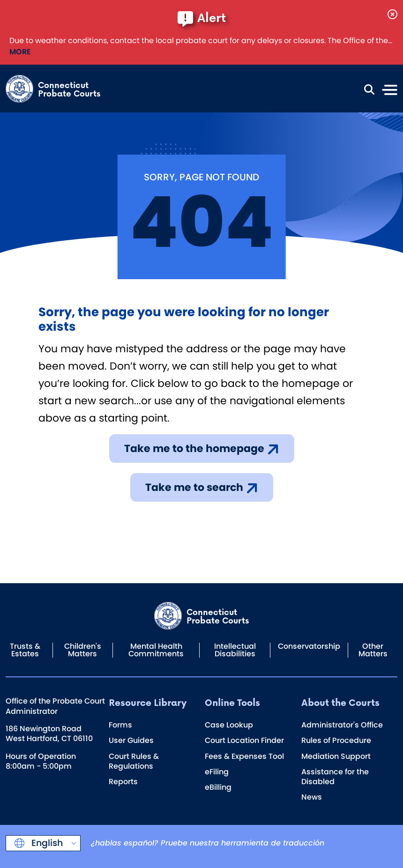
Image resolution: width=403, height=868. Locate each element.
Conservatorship (309, 646)
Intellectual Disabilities (235, 650)
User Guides (131, 740)
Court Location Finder (244, 740)
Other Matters (373, 650)
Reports (123, 782)
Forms (120, 725)
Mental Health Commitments (156, 650)
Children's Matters (83, 650)
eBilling (218, 787)
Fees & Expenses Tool (244, 756)
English (46, 843)
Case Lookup (229, 725)
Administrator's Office (342, 725)
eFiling (217, 772)
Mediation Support (336, 756)
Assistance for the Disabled (335, 777)
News (312, 797)
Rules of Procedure (336, 740)
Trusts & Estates (25, 650)
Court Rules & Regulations (134, 761)
